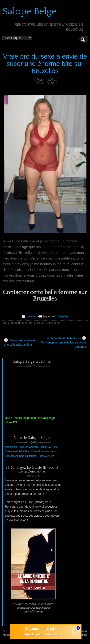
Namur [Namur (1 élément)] (54, 451)
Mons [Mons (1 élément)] (34, 451)
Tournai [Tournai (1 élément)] (33, 456)
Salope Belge (29, 11)
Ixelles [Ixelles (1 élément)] (43, 447)
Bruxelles (63, 316)
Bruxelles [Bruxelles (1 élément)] (23, 447)
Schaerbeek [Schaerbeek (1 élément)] (12, 456)
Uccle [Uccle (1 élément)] (41, 456)
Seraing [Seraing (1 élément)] (24, 456)
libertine (31, 316)
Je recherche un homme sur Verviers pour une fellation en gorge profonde (64, 342)
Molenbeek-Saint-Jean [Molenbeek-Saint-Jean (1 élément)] (18, 451)
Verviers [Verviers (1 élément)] (49, 456)
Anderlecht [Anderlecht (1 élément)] (11, 447)
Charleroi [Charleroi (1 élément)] (34, 447)
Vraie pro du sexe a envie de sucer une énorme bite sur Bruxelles (45, 64)
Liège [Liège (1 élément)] (55, 447)
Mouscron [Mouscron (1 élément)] (43, 451)
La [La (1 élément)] (49, 447)
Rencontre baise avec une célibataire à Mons (20, 342)
